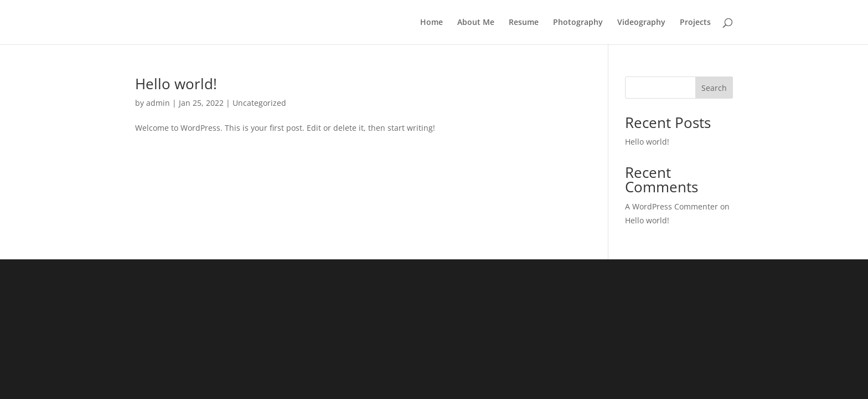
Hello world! (176, 84)
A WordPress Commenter (671, 206)
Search (714, 88)
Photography (578, 23)
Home (432, 23)
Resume (524, 23)
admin (158, 103)
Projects (695, 23)
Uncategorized (259, 103)
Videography (641, 23)
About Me (476, 23)
